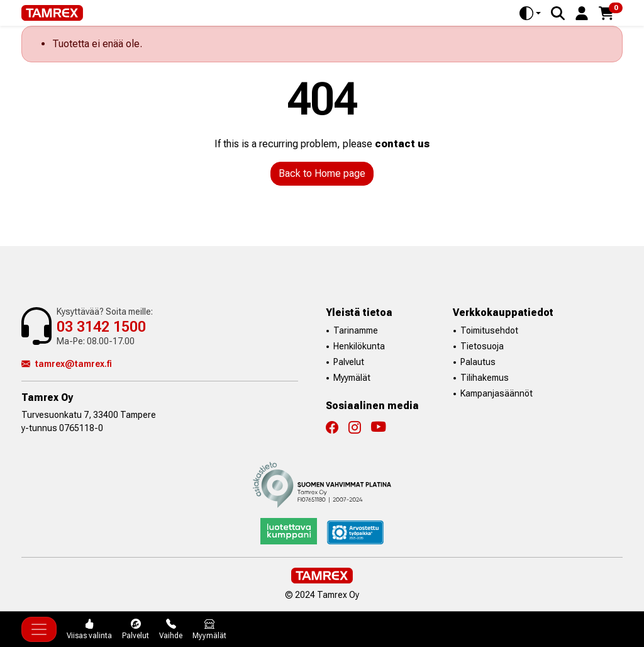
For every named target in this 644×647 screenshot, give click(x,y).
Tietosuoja (482, 346)
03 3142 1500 (101, 327)
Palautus (478, 362)
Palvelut (349, 362)
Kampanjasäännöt (497, 393)
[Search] (558, 13)
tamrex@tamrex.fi (67, 364)
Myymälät (352, 378)
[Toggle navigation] (39, 629)
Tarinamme (356, 330)
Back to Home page (322, 173)
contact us (402, 144)
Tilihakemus (485, 378)
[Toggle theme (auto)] (530, 13)
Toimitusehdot (489, 330)
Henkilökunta (359, 346)
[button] (582, 12)
